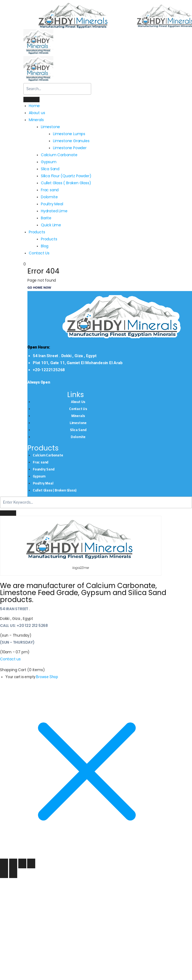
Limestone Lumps (69, 134)
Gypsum (49, 162)
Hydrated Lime (54, 211)
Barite (46, 218)
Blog (45, 246)
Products (37, 232)
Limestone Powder (70, 148)
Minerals (78, 416)
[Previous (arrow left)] (4, 873)
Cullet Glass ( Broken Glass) (66, 183)
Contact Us (39, 253)
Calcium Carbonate (59, 155)
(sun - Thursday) (17, 642)
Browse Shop (47, 677)
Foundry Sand (44, 469)
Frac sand (50, 190)
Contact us (10, 659)
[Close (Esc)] (31, 863)
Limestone (78, 423)
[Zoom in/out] (4, 863)
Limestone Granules (71, 141)
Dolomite (49, 197)
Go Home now (39, 288)
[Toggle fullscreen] (13, 863)
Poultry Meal (52, 204)
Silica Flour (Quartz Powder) (66, 176)
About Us (78, 402)
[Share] (22, 863)
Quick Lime (51, 225)
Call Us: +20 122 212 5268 (24, 626)
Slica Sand (50, 169)
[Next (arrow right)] (13, 873)
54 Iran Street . (15, 609)
